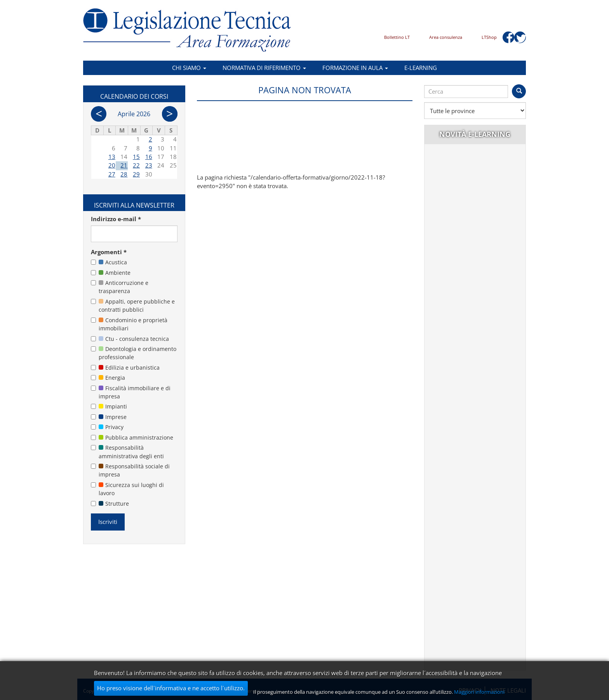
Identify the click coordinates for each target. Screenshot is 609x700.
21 (124, 165)
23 (149, 165)
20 (112, 165)
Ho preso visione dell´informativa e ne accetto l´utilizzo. (171, 688)
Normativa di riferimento (264, 68)
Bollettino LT (397, 37)
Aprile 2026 (134, 114)
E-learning (421, 68)
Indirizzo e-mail (116, 219)
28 (124, 174)
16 (149, 157)
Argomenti (109, 252)
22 (136, 165)
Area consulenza (446, 37)
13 (112, 157)
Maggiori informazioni (479, 692)
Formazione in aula (355, 68)
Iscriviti (108, 522)
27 (112, 174)
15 (136, 157)
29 (136, 174)
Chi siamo (189, 68)
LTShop (489, 37)
